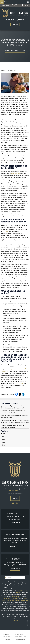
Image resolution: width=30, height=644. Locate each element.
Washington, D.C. (22, 590)
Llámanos (5, 5)
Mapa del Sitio (21, 640)
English (15, 24)
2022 (3, 445)
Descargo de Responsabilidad (21, 636)
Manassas (10, 600)
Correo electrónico (15, 5)
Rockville (15, 598)
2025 (3, 436)
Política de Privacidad (6, 636)
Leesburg (19, 592)
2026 (3, 434)
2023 (3, 442)
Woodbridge (16, 596)
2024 (3, 439)
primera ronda (15, 174)
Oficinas (25, 5)
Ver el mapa (15, 523)
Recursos (8, 640)
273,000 (5, 232)
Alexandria (25, 600)
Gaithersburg (7, 598)
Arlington (17, 600)
